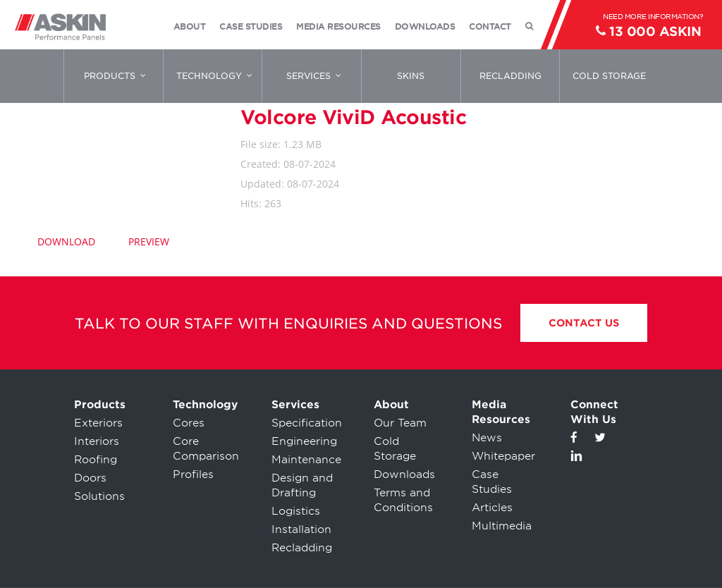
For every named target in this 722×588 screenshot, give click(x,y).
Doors (90, 478)
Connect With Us (594, 412)
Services (295, 405)
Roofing (96, 460)
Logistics (296, 511)
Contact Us (584, 323)
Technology (205, 405)
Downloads (404, 474)
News (487, 438)
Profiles (193, 474)
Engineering (304, 441)
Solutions (99, 496)
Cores (189, 423)
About (391, 405)
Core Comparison (206, 449)
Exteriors (98, 423)
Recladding (302, 548)
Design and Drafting (302, 485)
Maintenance (306, 460)
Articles (492, 508)
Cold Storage (395, 449)
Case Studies (492, 482)
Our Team (400, 423)
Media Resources (501, 412)
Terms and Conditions (403, 500)
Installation (301, 529)
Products (100, 405)
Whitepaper (503, 456)
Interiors (97, 441)
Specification (307, 423)
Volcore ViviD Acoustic (353, 117)
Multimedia (502, 526)
